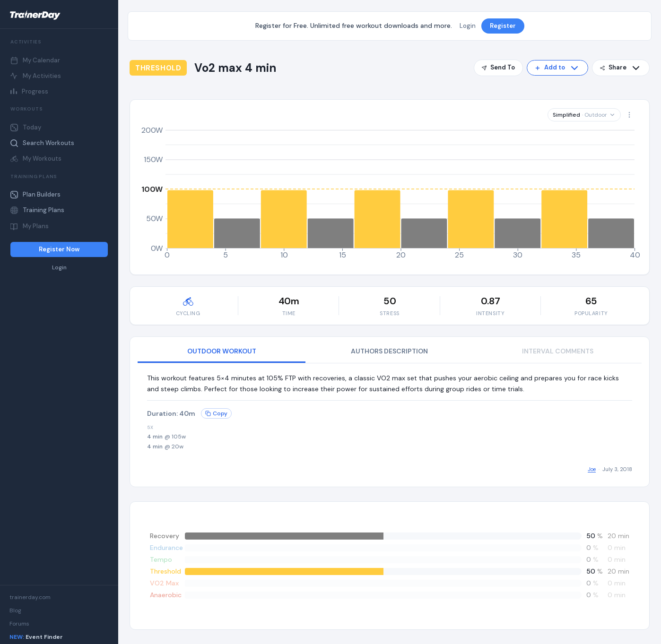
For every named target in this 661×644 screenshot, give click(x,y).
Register (503, 26)
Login (59, 268)
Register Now (59, 249)
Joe (592, 469)
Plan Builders (35, 194)
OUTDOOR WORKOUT (222, 351)
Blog (15, 610)
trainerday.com (30, 597)
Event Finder (36, 637)
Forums (19, 624)
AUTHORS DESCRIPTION (389, 351)
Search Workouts (42, 143)
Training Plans (37, 210)
